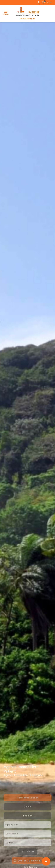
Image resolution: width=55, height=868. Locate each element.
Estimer (27, 828)
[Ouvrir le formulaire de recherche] (28, 864)
